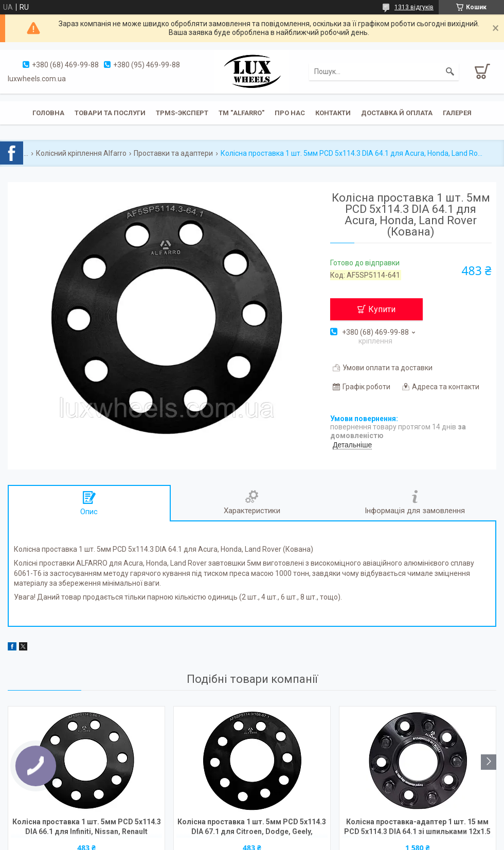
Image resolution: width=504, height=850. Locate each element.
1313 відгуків (414, 7)
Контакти (333, 113)
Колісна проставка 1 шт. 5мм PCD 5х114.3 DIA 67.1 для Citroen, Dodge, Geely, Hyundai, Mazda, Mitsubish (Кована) (252, 828)
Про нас (290, 113)
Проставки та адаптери (173, 153)
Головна (48, 113)
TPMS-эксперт (182, 113)
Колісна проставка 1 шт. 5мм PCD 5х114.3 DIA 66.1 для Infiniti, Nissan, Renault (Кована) (87, 828)
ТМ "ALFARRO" (241, 113)
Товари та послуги (110, 113)
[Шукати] (450, 71)
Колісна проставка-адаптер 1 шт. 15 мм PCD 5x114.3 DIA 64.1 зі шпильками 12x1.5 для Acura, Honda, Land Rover (417, 828)
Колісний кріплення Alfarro (81, 153)
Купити (382, 309)
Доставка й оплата (397, 113)
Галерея (457, 113)
